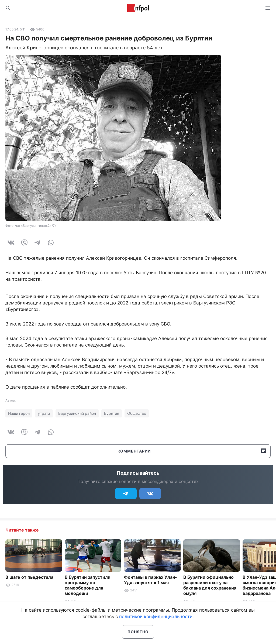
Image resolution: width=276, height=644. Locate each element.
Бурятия (112, 413)
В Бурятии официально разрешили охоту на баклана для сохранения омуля (210, 585)
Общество (137, 413)
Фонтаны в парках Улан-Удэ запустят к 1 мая (151, 580)
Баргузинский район (77, 413)
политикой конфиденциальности (156, 616)
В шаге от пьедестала (29, 577)
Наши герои (19, 413)
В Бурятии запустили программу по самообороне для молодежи (88, 585)
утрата (44, 413)
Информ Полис (138, 8)
